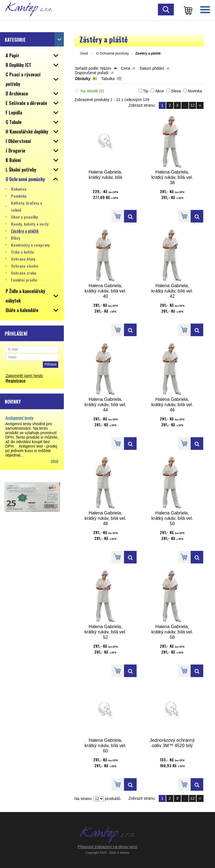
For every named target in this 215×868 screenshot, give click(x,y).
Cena (126, 68)
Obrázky (83, 79)
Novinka (195, 91)
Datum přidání (152, 68)
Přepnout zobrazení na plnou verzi (107, 847)
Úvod (84, 53)
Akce (159, 91)
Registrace (16, 381)
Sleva (176, 91)
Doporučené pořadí (92, 73)
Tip (146, 91)
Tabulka (108, 79)
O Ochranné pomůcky (112, 53)
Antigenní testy (19, 418)
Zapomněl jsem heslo (24, 376)
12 (193, 105)
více (55, 461)
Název (106, 68)
